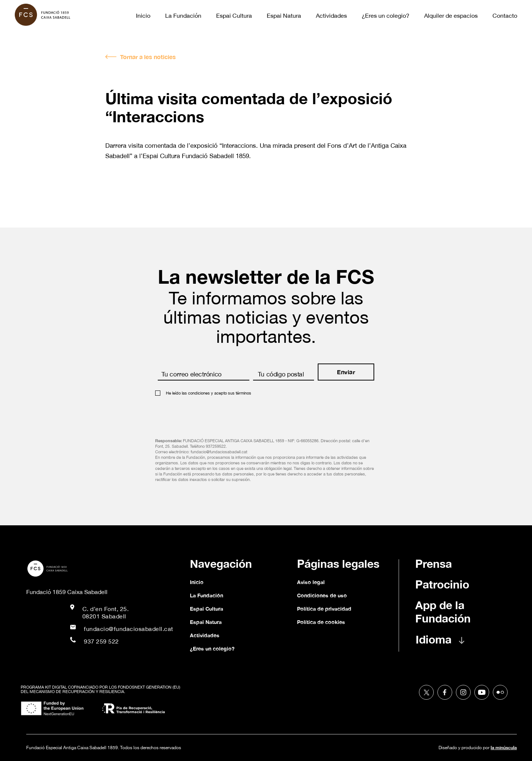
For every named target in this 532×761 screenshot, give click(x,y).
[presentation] (211, 414)
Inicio (143, 16)
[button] (447, 643)
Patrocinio (442, 584)
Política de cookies (321, 622)
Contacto (505, 16)
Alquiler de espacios (451, 16)
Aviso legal (311, 582)
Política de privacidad (324, 609)
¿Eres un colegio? (386, 16)
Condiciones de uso (322, 595)
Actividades (331, 16)
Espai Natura (284, 16)
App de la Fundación (443, 612)
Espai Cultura (234, 16)
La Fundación (183, 16)
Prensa (434, 564)
